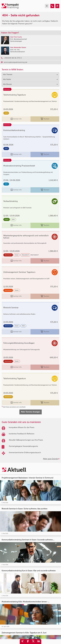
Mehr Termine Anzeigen (31, 412)
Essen (7, 219)
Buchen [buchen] (45, 119)
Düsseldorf (25, 255)
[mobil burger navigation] (47, 6)
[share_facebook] (28, 642)
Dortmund (8, 255)
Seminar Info (16, 119)
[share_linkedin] (39, 642)
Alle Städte (35, 255)
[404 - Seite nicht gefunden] (52, 6)
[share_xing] (22, 642)
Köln (6, 113)
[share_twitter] (33, 642)
